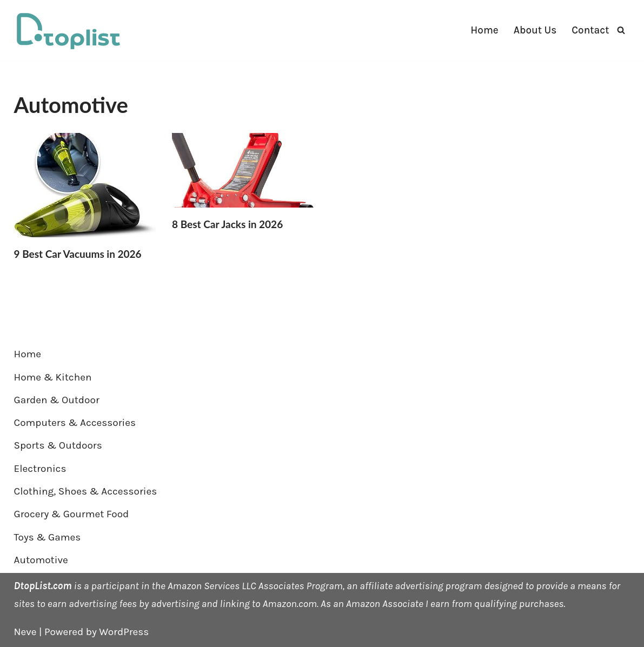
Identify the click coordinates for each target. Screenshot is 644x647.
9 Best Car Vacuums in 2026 (78, 254)
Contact (590, 30)
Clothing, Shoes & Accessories (86, 491)
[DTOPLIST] (68, 30)
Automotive (41, 560)
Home (484, 30)
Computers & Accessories (75, 423)
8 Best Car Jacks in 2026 (227, 224)
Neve (25, 632)
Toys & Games (48, 537)
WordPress (124, 632)
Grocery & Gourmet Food (72, 514)
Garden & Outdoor (57, 400)
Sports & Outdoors (58, 445)
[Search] (621, 30)
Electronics (40, 469)
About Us (535, 30)
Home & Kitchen (53, 377)
